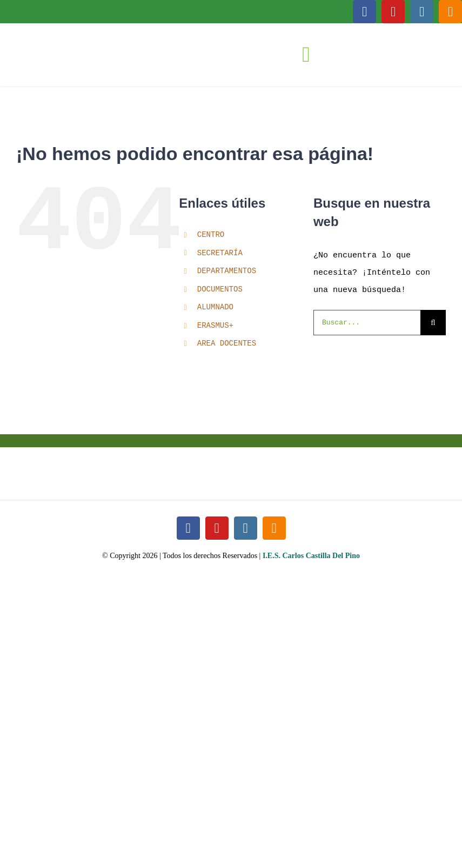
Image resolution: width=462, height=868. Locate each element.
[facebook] (364, 12)
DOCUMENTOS (220, 290)
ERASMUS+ (215, 326)
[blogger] (450, 12)
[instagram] (422, 12)
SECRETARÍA (220, 253)
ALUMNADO (215, 307)
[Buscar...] (367, 323)
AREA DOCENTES (227, 344)
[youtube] (393, 12)
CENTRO (211, 235)
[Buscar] (433, 323)
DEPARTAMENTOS (227, 271)
